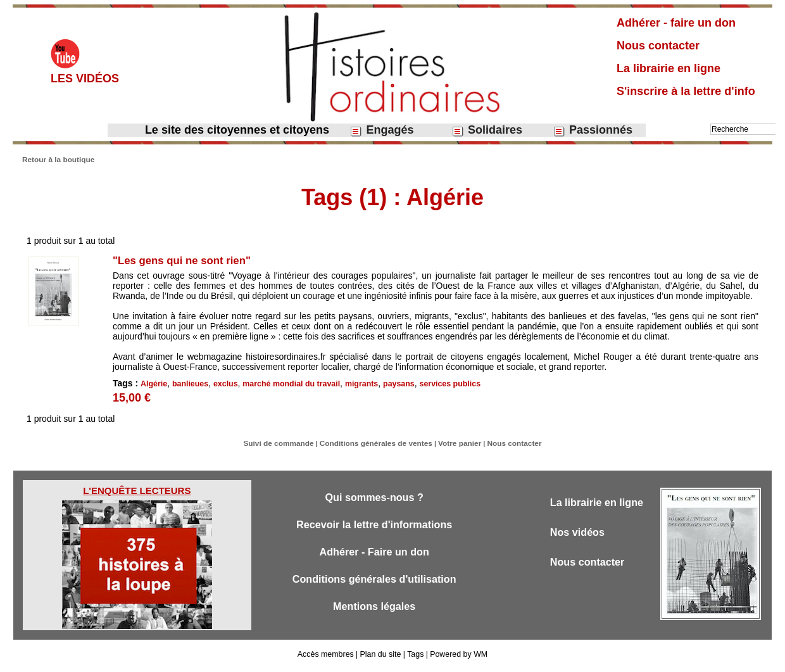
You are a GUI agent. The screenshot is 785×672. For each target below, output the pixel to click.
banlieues (189, 383)
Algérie (154, 383)
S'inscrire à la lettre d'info (686, 91)
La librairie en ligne (669, 68)
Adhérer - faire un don (676, 23)
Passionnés (593, 130)
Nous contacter (658, 46)
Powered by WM (457, 658)
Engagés (381, 130)
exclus (223, 383)
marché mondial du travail (287, 383)
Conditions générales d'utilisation (374, 585)
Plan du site (381, 658)
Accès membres (327, 658)
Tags (414, 658)
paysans (391, 383)
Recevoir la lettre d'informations (374, 529)
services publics (441, 383)
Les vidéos (85, 79)
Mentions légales (374, 613)
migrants (355, 383)
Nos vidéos (579, 537)
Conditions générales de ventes (377, 448)
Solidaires (487, 130)
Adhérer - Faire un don (374, 557)
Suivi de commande (286, 448)
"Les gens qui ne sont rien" (187, 260)
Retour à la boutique (56, 159)
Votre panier (455, 448)
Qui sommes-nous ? (374, 501)
